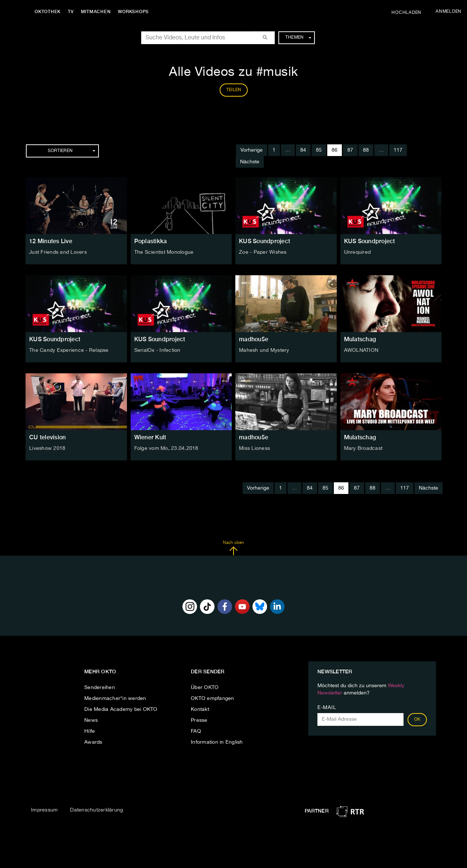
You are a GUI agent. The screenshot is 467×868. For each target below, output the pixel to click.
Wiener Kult (150, 437)
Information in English (217, 742)
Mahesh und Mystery (264, 350)
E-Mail (327, 708)
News (91, 720)
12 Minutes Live (51, 241)
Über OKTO (205, 688)
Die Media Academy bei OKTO (121, 709)
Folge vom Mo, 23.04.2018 (166, 448)
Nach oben (233, 548)
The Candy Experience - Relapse (69, 350)
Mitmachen (96, 12)
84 (303, 150)
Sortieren (72, 151)
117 (398, 150)
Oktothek (48, 12)
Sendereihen (100, 688)
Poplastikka (151, 241)
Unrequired (358, 252)
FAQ (196, 731)
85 (319, 150)
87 (350, 150)
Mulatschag (360, 339)
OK (417, 720)
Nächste (250, 162)
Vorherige (252, 150)
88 (366, 150)
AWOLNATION (361, 350)
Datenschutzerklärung (97, 810)
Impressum (44, 810)
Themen (298, 38)
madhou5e (254, 339)
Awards (93, 742)
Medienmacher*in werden (115, 698)
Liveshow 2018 (47, 448)
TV (71, 12)
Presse (199, 720)
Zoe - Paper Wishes (263, 252)
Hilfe (90, 731)
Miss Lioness (254, 448)
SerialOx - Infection (157, 350)
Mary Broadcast (363, 448)
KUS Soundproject (265, 241)
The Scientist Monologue (164, 252)
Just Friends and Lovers (58, 252)
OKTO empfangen (213, 698)
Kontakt (200, 709)
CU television (47, 437)
